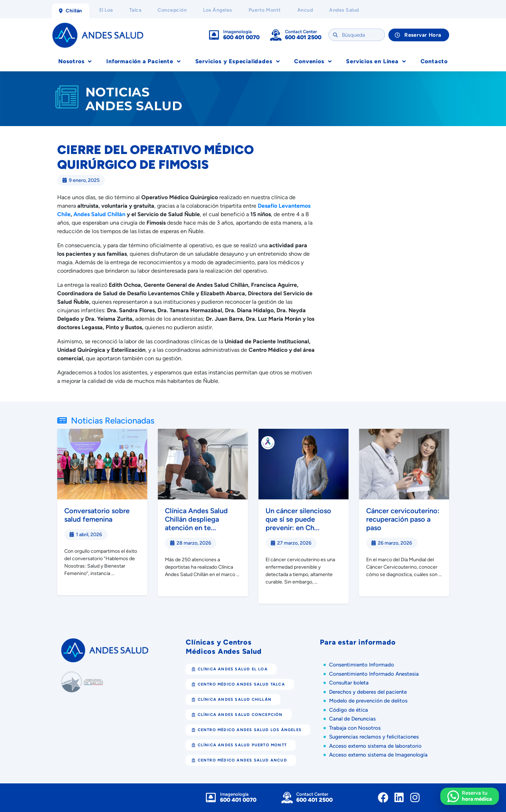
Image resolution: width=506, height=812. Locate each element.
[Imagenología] (214, 35)
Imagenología (237, 32)
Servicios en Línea (376, 61)
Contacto (434, 61)
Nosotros (75, 61)
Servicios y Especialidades (238, 61)
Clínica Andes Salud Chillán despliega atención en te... (196, 519)
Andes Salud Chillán (99, 214)
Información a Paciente (143, 61)
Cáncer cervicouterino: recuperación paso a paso (403, 519)
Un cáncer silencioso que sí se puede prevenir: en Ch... (298, 519)
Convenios (313, 61)
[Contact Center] (276, 35)
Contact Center (301, 32)
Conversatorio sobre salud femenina (97, 515)
